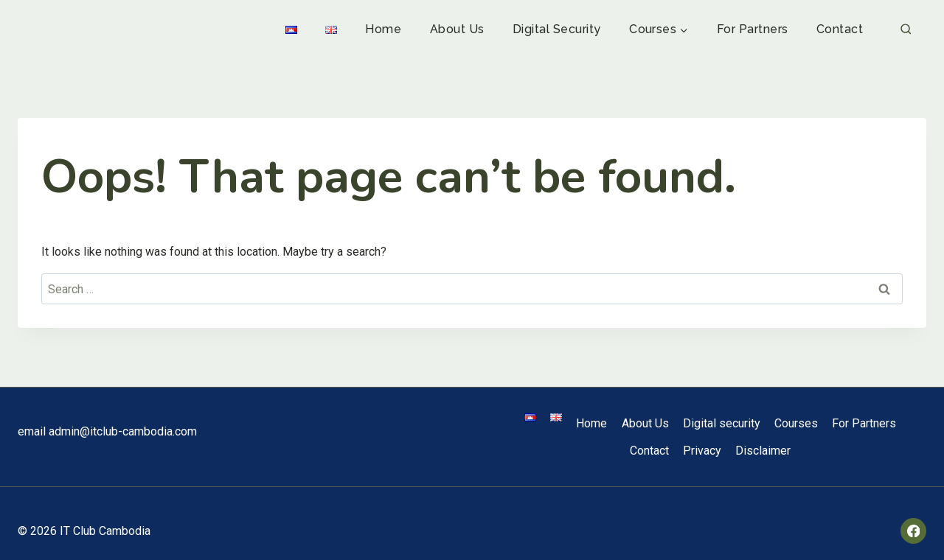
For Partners (753, 29)
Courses (796, 423)
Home (383, 29)
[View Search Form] (906, 30)
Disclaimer (763, 451)
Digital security (557, 29)
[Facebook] (913, 531)
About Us (457, 29)
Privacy (702, 451)
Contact (840, 29)
